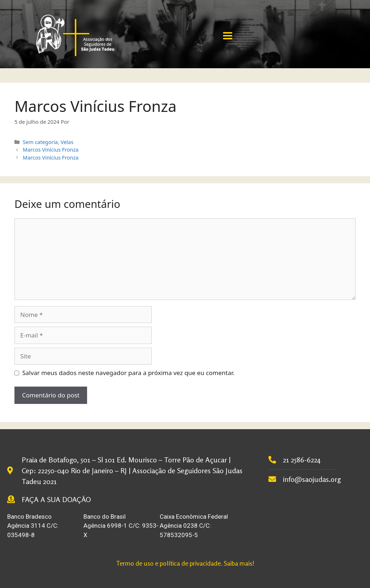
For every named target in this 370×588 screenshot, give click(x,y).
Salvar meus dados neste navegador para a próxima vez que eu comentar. (128, 373)
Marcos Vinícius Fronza (51, 150)
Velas (67, 142)
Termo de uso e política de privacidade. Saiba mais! (185, 563)
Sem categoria (40, 142)
